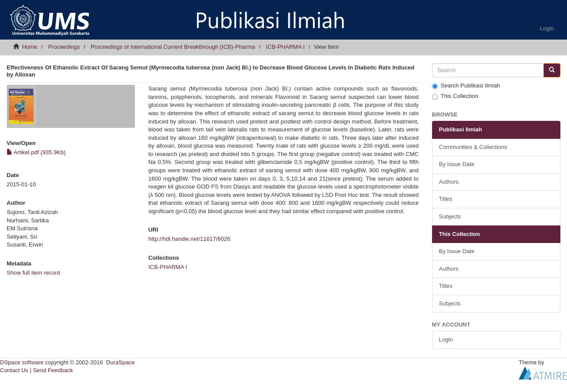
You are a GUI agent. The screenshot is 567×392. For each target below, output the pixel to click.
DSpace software (22, 362)
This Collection (455, 96)
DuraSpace (121, 362)
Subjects (450, 216)
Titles (446, 199)
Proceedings (64, 47)
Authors (449, 182)
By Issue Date (457, 164)
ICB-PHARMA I (285, 47)
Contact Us (14, 370)
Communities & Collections (473, 147)
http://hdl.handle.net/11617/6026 (189, 239)
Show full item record (33, 273)
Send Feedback (53, 370)
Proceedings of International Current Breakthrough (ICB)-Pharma (173, 47)
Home (30, 47)
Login (446, 339)
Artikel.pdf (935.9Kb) (36, 152)
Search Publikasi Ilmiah (466, 86)
